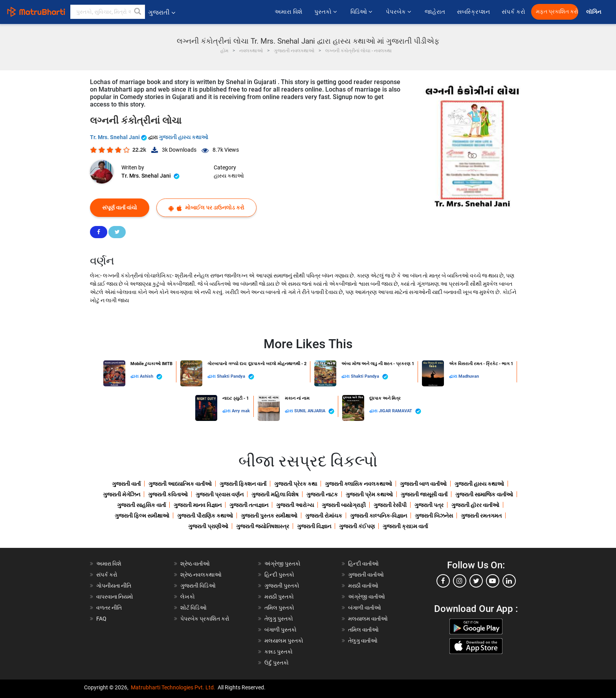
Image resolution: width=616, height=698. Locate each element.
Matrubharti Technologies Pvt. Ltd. (173, 687)
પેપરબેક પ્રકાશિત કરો (205, 619)
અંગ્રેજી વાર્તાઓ (367, 597)
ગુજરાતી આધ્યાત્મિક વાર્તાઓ (180, 484)
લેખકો (188, 597)
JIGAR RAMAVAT (400, 411)
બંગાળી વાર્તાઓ (365, 608)
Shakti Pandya (236, 377)
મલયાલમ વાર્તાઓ (368, 619)
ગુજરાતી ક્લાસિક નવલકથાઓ (358, 484)
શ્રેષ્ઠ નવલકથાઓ (201, 575)
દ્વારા (135, 376)
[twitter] (476, 581)
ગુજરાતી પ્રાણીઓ (208, 526)
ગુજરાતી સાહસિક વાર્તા (141, 505)
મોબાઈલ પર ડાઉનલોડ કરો (206, 208)
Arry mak (241, 411)
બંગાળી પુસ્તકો (280, 630)
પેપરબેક (399, 12)
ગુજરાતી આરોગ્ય (295, 505)
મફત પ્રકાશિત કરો (557, 12)
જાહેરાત (435, 12)
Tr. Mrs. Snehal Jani (119, 137)
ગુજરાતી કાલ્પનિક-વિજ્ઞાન (379, 516)
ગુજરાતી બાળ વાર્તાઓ (423, 484)
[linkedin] (509, 581)
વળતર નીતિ (109, 608)
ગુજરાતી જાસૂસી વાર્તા (424, 494)
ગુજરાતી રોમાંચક (324, 516)
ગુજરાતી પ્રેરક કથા (296, 484)
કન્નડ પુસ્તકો (279, 652)
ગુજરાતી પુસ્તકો (282, 586)
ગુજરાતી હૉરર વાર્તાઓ (475, 505)
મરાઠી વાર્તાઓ (363, 586)
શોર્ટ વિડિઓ (193, 608)
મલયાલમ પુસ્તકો (284, 641)
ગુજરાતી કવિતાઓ (168, 494)
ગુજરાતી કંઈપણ (357, 526)
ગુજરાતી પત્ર (429, 505)
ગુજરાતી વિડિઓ (198, 586)
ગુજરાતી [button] (162, 12)
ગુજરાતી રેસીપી (390, 505)
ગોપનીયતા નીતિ (114, 586)
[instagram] (460, 581)
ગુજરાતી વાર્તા (126, 484)
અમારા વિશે (289, 12)
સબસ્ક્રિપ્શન (473, 12)
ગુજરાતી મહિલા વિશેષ (275, 494)
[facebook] (443, 581)
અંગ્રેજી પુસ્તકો (282, 564)
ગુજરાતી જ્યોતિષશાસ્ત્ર (263, 526)
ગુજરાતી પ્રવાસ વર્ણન (220, 494)
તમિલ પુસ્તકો (279, 608)
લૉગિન (594, 12)
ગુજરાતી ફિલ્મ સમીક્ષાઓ (142, 516)
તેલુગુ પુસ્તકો (279, 619)
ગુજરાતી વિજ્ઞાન (314, 526)
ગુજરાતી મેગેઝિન (122, 494)
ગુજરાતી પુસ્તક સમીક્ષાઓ (269, 516)
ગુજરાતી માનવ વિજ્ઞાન (198, 505)
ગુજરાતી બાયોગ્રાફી (344, 505)
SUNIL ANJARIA (314, 411)
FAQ (101, 619)
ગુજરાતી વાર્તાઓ (366, 575)
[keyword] (108, 12)
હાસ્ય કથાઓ (229, 176)
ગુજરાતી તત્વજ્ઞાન (249, 505)
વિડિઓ (362, 12)
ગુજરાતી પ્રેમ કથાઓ (369, 494)
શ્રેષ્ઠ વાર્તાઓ (195, 564)
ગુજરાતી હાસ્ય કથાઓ (183, 137)
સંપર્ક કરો (513, 12)
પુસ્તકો (326, 12)
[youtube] (493, 581)
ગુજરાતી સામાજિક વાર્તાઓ (484, 494)
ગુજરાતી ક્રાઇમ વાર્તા (405, 526)
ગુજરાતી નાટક (322, 494)
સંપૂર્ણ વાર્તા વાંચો (120, 208)
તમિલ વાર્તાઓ (363, 630)
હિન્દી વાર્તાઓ (363, 564)
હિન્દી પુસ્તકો (279, 575)
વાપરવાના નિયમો (115, 597)
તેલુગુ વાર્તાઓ (363, 641)
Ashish (151, 377)
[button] (138, 12)
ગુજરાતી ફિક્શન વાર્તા (243, 484)
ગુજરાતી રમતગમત (481, 516)
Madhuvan (469, 376)
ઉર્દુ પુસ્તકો (277, 663)
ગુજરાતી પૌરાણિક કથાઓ (205, 516)
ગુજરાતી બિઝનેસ (434, 516)
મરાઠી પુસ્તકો (279, 597)
